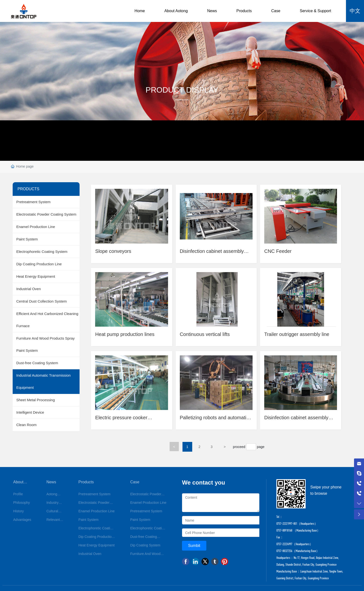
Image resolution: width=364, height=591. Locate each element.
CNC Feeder (279, 251)
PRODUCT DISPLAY (182, 90)
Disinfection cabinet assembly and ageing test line (213, 253)
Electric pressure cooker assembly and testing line (123, 421)
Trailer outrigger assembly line (297, 334)
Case (276, 11)
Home (140, 11)
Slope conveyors (114, 251)
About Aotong (176, 11)
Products (244, 11)
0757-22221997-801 (287, 525)
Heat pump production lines (125, 334)
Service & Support (315, 11)
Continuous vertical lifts (206, 334)
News (212, 11)
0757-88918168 (284, 532)
